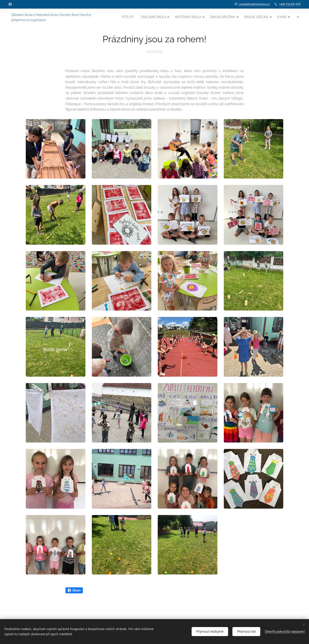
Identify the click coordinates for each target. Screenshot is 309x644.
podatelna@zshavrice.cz (255, 4)
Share (74, 590)
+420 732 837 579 (290, 4)
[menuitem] (250, 17)
